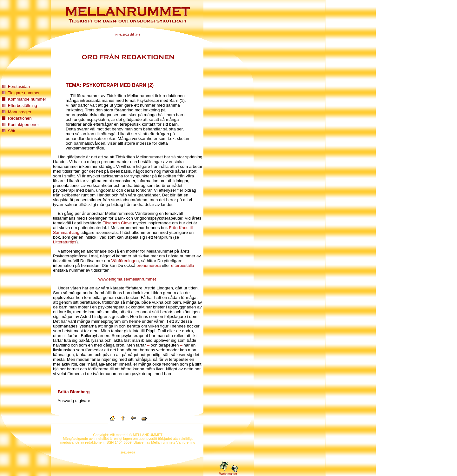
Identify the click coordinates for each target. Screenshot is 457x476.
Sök (12, 131)
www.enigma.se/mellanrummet (127, 279)
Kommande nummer (27, 99)
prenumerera (149, 265)
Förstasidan (19, 86)
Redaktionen (20, 118)
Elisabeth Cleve (117, 223)
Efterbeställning (23, 106)
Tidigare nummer (24, 93)
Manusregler (20, 112)
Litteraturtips (65, 242)
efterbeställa (183, 265)
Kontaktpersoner (23, 125)
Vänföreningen (125, 261)
